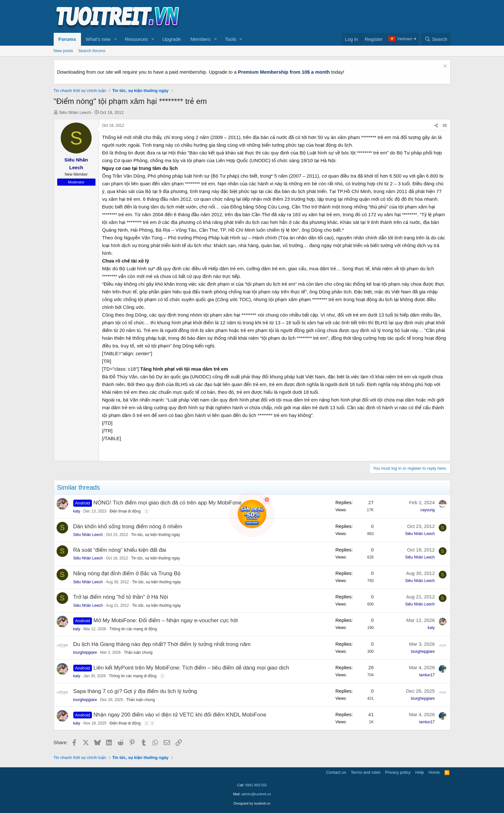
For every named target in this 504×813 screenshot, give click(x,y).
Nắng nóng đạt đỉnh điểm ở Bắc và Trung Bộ (127, 573)
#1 (445, 125)
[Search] (436, 39)
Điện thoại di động (125, 511)
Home (434, 772)
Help (420, 772)
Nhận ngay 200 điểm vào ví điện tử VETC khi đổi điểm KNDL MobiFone (180, 715)
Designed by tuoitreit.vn (252, 803)
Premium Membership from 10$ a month (284, 72)
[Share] (436, 126)
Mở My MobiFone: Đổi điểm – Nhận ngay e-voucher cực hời (166, 620)
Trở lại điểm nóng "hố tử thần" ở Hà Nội (121, 597)
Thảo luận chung (138, 652)
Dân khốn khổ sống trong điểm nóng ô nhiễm (128, 527)
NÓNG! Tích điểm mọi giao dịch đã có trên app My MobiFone (168, 503)
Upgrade (172, 39)
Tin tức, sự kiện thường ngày (156, 535)
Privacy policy (398, 772)
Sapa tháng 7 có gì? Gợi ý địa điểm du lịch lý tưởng (135, 691)
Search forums (92, 51)
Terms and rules (365, 772)
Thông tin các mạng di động (133, 629)
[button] (115, 39)
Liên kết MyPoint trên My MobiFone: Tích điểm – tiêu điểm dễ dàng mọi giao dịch (191, 668)
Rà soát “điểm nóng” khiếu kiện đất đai (120, 550)
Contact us (336, 772)
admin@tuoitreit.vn (256, 794)
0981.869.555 (256, 785)
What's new (98, 39)
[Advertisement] (334, 16)
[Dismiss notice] (444, 67)
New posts (63, 51)
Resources (136, 39)
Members (201, 39)
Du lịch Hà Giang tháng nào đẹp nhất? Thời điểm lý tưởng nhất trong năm (162, 644)
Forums (67, 39)
